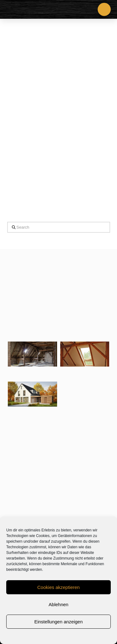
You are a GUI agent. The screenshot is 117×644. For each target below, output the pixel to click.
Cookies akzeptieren (59, 587)
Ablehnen (58, 604)
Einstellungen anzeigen (58, 622)
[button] (104, 9)
